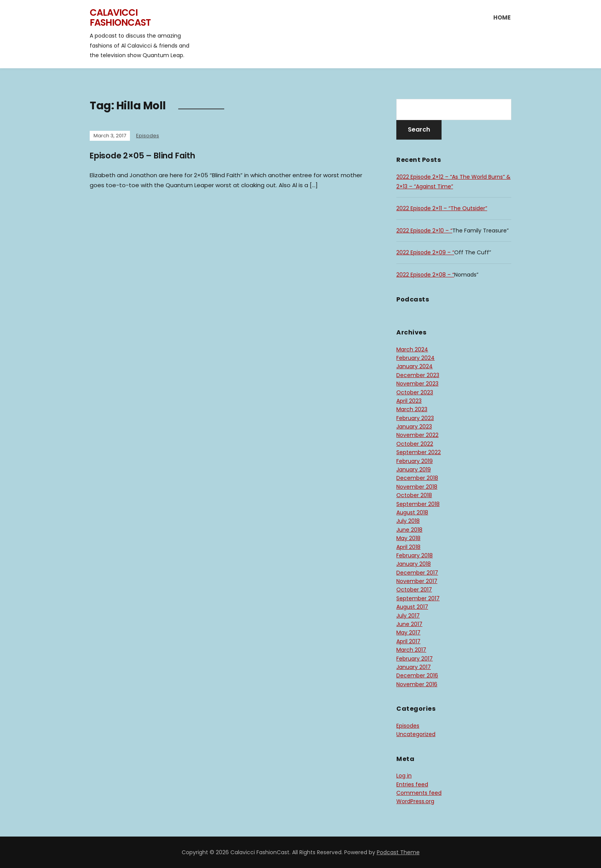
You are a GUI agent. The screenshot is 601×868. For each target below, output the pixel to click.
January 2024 (415, 366)
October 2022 (415, 444)
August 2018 (412, 512)
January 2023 (414, 427)
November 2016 (417, 684)
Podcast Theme (398, 852)
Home (502, 17)
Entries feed (412, 784)
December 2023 (418, 375)
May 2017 (408, 632)
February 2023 (415, 418)
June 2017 (409, 624)
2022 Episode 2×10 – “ (424, 231)
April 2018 (408, 547)
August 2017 (412, 607)
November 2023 (417, 384)
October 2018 (414, 495)
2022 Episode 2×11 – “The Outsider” (442, 208)
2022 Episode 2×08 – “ (425, 275)
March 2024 (412, 349)
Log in (404, 776)
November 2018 (417, 487)
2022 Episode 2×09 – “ (425, 252)
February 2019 (415, 461)
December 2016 (417, 675)
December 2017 (417, 573)
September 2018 (418, 504)
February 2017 (415, 659)
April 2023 (409, 401)
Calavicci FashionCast (120, 17)
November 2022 (417, 435)
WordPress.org (415, 801)
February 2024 (415, 358)
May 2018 (408, 538)
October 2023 (415, 392)
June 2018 (409, 530)
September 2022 (419, 452)
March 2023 (412, 409)
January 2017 (414, 667)
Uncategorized (416, 734)
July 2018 (408, 521)
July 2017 (408, 616)
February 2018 (415, 555)
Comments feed (419, 793)
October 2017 (414, 590)
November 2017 (417, 581)
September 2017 (418, 598)
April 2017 (408, 641)
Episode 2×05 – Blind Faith (146, 156)
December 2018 (417, 478)
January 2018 (414, 564)
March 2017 (411, 650)
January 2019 (414, 469)
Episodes (148, 136)
